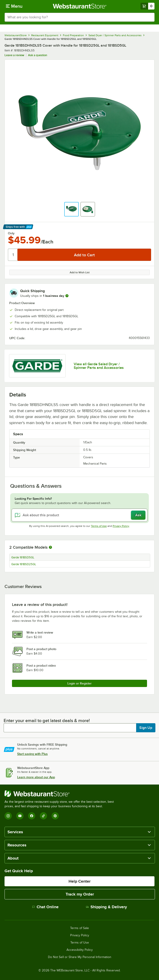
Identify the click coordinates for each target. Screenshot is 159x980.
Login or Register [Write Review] (79, 683)
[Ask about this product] (79, 515)
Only (11, 233)
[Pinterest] (55, 816)
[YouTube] (20, 816)
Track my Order (80, 894)
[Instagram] (8, 816)
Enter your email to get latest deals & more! (47, 721)
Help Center (79, 881)
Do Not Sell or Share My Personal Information (80, 957)
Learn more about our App (36, 777)
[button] (71, 209)
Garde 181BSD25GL (24, 564)
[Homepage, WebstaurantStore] (79, 6)
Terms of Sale (79, 928)
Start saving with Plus (32, 754)
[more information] (67, 296)
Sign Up (146, 728)
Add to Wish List (80, 272)
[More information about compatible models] (50, 548)
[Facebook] (32, 816)
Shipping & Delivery (106, 907)
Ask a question (38, 55)
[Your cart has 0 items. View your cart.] (147, 6)
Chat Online (45, 907)
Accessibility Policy (80, 950)
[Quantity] (13, 255)
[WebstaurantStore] (61, 794)
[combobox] (79, 17)
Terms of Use (99, 526)
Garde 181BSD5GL (23, 557)
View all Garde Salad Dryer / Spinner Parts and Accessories (99, 366)
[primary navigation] (14, 6)
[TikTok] (43, 816)
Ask (138, 515)
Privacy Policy (121, 526)
